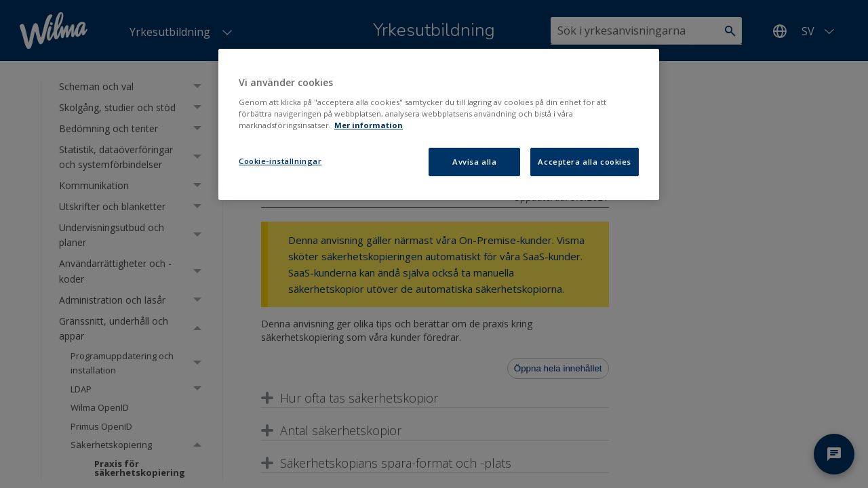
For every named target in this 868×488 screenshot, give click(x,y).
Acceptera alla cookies (585, 162)
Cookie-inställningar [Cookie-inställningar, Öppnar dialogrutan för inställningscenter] (280, 161)
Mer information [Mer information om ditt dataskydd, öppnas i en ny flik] (369, 125)
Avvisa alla (474, 162)
